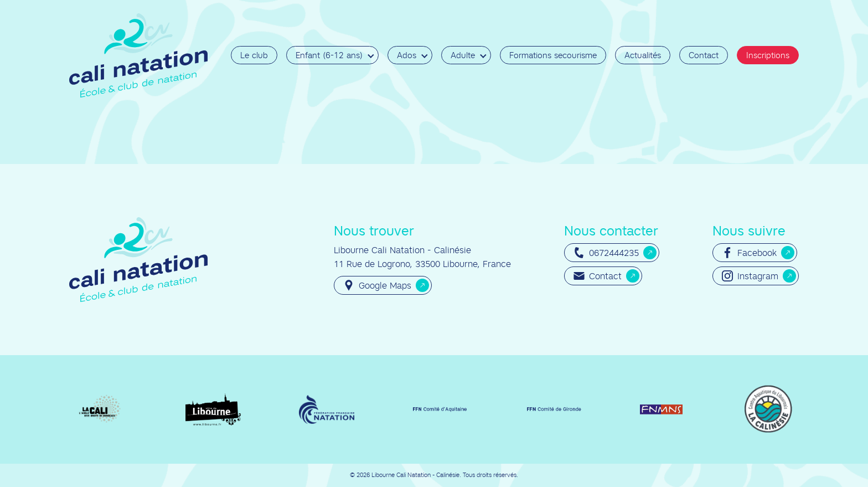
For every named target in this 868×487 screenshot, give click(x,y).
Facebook (749, 253)
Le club (254, 55)
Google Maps (377, 285)
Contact (704, 55)
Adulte (463, 55)
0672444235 (606, 253)
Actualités (643, 55)
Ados (407, 55)
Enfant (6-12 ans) (329, 55)
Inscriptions (768, 55)
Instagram (750, 276)
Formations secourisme (553, 55)
